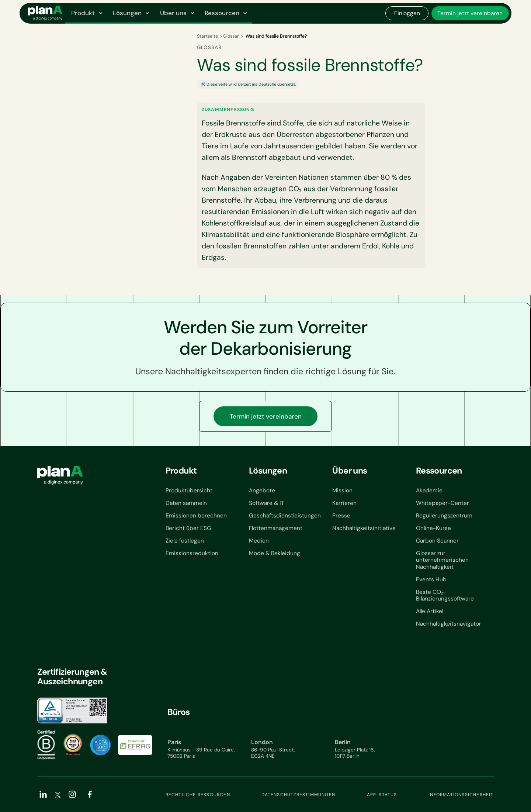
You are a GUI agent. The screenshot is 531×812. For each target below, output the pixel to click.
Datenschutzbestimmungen (298, 795)
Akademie (429, 491)
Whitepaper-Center (442, 503)
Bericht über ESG (188, 528)
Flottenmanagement (276, 528)
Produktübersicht (189, 491)
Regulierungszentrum (444, 516)
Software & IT (267, 503)
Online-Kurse (433, 528)
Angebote (262, 491)
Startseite (207, 36)
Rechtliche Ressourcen (198, 795)
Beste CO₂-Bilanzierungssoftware (445, 596)
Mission (342, 491)
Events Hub (431, 580)
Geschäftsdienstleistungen (285, 516)
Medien (259, 541)
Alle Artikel (430, 611)
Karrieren (344, 503)
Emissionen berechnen (196, 516)
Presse (341, 516)
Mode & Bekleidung (275, 553)
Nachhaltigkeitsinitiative (364, 528)
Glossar (231, 36)
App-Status (382, 795)
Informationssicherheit (461, 795)
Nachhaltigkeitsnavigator (449, 624)
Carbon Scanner (437, 541)
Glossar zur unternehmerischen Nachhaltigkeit (442, 560)
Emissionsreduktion (192, 553)
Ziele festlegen (185, 541)
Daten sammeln (186, 503)
